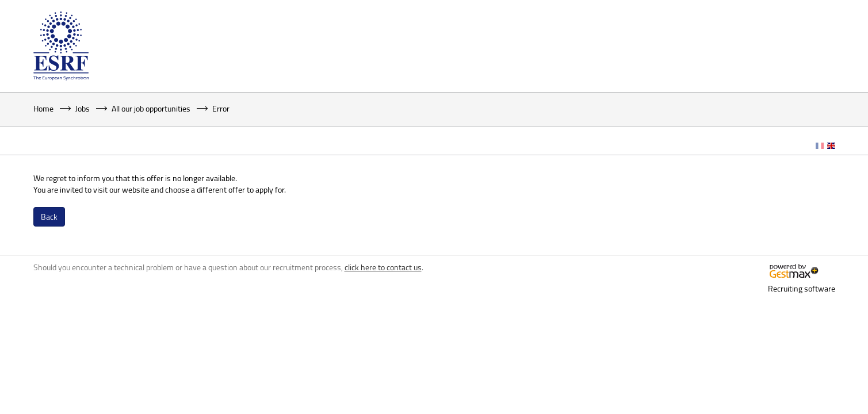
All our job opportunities (151, 108)
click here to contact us (383, 267)
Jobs (83, 108)
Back (49, 216)
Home (43, 108)
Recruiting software (802, 288)
